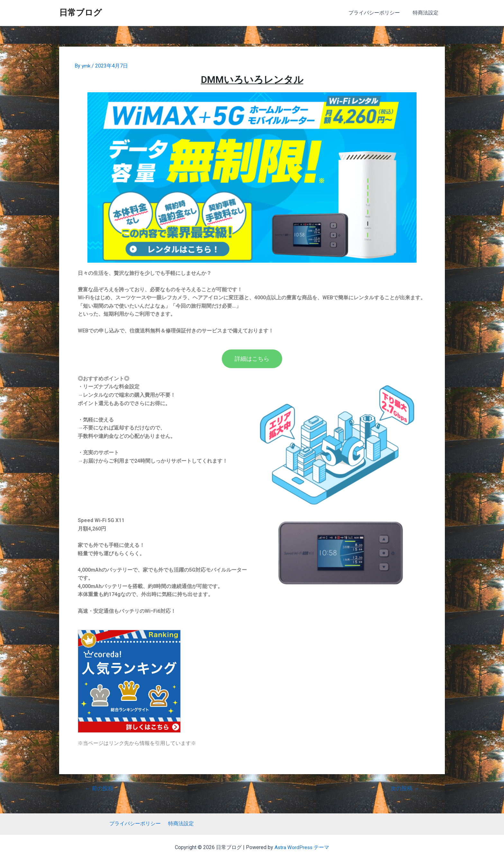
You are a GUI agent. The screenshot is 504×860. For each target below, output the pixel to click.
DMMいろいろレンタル (252, 79)
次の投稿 (405, 788)
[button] (252, 359)
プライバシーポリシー (378, 13)
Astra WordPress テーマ (302, 847)
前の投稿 (99, 788)
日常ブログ (81, 13)
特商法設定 (427, 13)
